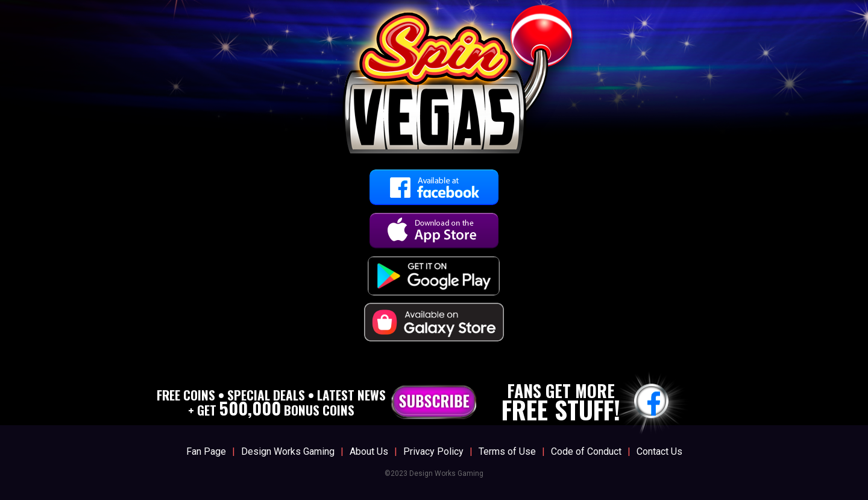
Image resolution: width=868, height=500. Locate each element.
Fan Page (206, 451)
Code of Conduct (586, 451)
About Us (369, 451)
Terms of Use (507, 451)
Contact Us (659, 451)
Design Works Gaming (288, 451)
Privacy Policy (433, 451)
